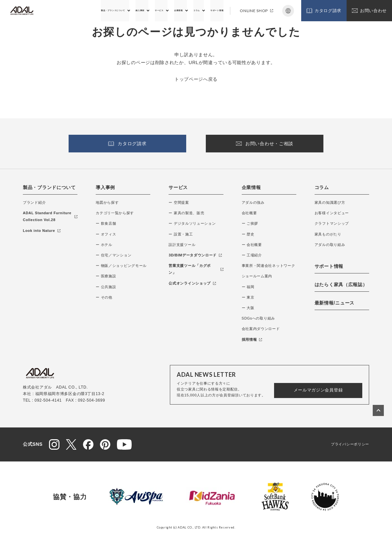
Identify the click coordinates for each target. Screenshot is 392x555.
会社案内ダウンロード (261, 329)
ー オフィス (106, 234)
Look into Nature (42, 231)
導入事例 (105, 187)
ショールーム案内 (257, 276)
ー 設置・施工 (181, 234)
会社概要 (249, 213)
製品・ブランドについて (61, 10)
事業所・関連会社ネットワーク (269, 266)
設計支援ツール (182, 245)
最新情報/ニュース (335, 303)
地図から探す (107, 202)
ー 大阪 (248, 308)
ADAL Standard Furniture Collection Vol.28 (50, 216)
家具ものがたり (328, 234)
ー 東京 (248, 297)
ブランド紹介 (34, 202)
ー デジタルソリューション (192, 223)
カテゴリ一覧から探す (115, 213)
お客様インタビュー (332, 213)
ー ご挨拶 (250, 223)
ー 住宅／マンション (114, 255)
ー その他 (104, 297)
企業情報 (157, 10)
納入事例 (103, 10)
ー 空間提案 (179, 202)
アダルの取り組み (330, 245)
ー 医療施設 (106, 276)
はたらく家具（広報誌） (341, 285)
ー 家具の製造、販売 (186, 213)
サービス (130, 10)
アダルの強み (253, 202)
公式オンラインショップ (192, 283)
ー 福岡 (248, 287)
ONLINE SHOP (256, 11)
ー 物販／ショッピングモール (121, 266)
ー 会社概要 (252, 245)
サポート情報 (211, 10)
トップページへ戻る (196, 79)
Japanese (288, 11)
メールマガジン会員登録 (318, 390)
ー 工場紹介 (252, 255)
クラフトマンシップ (332, 223)
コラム (182, 10)
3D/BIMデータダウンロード (195, 255)
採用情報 (252, 339)
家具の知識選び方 (330, 202)
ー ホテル (104, 245)
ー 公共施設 (106, 287)
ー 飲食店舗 (106, 223)
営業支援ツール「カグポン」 (196, 269)
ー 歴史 (248, 234)
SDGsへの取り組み (258, 318)
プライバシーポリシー (350, 444)
